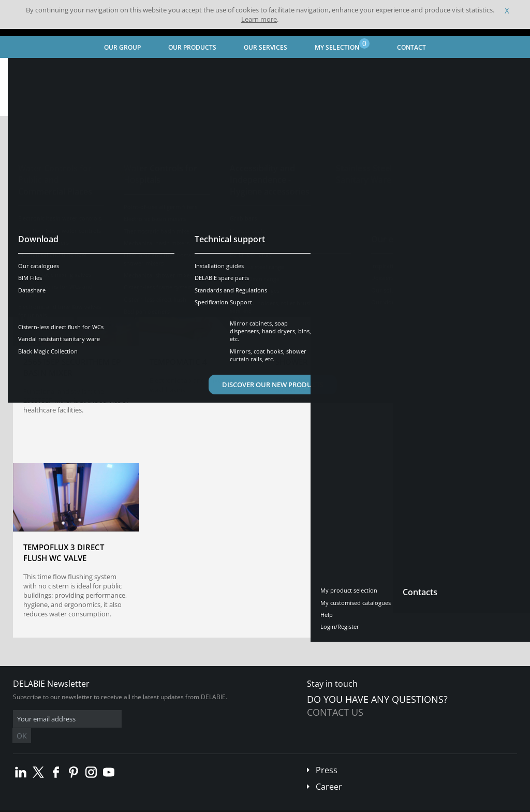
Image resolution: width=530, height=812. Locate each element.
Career (329, 771)
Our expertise (114, 70)
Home (22, 70)
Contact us (335, 712)
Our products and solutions (233, 70)
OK (177, 719)
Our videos (163, 70)
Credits (200, 804)
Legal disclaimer (158, 804)
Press (327, 755)
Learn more (259, 19)
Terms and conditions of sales (86, 804)
